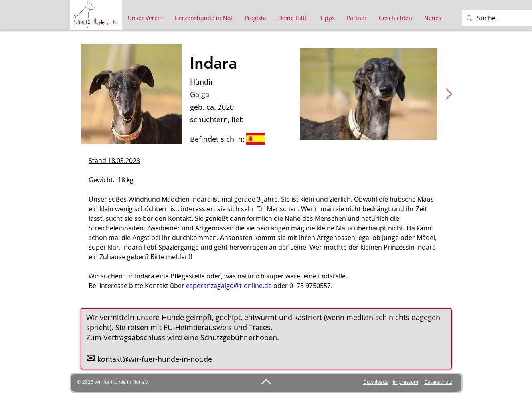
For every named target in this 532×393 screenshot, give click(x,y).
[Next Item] (449, 94)
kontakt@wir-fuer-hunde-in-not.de (155, 359)
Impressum (406, 382)
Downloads (376, 382)
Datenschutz (438, 382)
